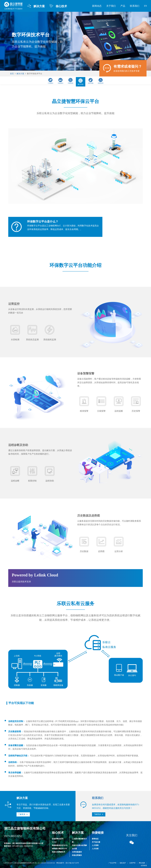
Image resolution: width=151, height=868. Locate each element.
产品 (123, 6)
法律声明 (132, 863)
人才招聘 (95, 845)
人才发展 (95, 849)
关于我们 (111, 6)
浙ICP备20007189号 (72, 863)
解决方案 (36, 6)
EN (145, 6)
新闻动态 (97, 6)
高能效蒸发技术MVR (60, 845)
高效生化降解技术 (59, 852)
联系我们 (135, 6)
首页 (12, 74)
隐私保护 (123, 863)
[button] (23, 814)
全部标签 (144, 865)
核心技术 (58, 6)
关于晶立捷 (96, 842)
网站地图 (142, 863)
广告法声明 (112, 863)
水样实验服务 (77, 852)
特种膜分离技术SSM (59, 849)
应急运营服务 (77, 855)
